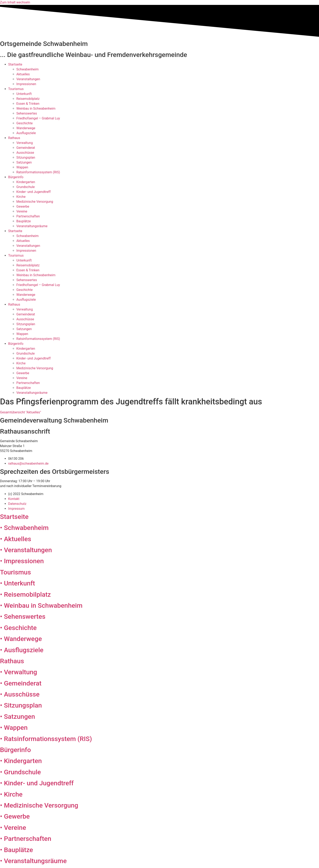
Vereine (22, 211)
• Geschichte (18, 628)
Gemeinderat (26, 148)
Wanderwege (26, 128)
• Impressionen (22, 561)
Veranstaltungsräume (32, 226)
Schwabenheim (27, 69)
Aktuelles (23, 74)
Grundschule (26, 187)
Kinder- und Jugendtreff (34, 192)
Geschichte (25, 123)
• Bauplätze (16, 850)
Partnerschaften (28, 216)
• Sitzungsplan (21, 705)
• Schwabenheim (24, 528)
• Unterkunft (17, 583)
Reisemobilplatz (28, 99)
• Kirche (11, 794)
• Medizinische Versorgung (39, 805)
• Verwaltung (18, 672)
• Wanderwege (21, 639)
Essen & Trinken (28, 104)
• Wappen (14, 728)
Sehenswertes (27, 113)
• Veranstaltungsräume (33, 861)
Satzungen (24, 162)
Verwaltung (25, 143)
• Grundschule (20, 772)
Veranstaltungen (28, 79)
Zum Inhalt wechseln (15, 2)
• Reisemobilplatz (25, 594)
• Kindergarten (21, 761)
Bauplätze (24, 221)
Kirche (21, 197)
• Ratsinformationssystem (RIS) (46, 739)
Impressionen (26, 84)
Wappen (22, 167)
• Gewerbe (15, 816)
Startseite (15, 64)
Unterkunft (24, 94)
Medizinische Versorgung (35, 202)
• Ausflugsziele (22, 650)
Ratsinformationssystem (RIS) (38, 172)
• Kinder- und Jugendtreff (37, 783)
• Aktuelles (16, 539)
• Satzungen (17, 717)
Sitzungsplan (26, 157)
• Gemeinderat (21, 683)
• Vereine (13, 828)
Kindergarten (26, 182)
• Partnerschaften (26, 839)
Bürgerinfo (16, 177)
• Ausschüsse (20, 694)
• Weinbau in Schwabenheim (41, 605)
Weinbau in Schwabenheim (36, 108)
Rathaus (14, 138)
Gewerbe (23, 206)
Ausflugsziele (26, 133)
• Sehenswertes (23, 617)
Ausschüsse (25, 153)
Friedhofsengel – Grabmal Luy (38, 118)
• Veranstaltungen (26, 550)
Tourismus (16, 89)
